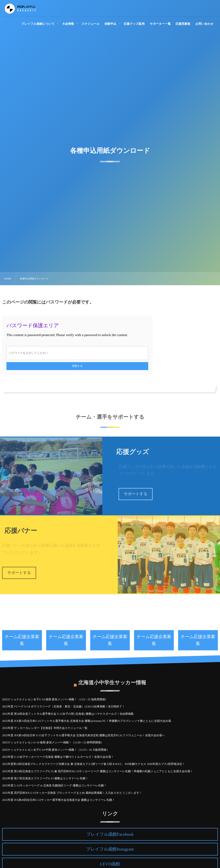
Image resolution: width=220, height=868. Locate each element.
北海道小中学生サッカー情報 (112, 681)
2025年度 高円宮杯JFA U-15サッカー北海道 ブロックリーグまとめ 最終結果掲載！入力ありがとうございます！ (72, 793)
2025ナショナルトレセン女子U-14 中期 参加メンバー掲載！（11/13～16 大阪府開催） (56, 750)
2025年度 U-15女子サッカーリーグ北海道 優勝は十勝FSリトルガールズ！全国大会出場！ (58, 757)
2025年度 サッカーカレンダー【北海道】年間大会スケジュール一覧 (45, 728)
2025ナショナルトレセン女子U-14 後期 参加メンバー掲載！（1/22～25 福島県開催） (55, 699)
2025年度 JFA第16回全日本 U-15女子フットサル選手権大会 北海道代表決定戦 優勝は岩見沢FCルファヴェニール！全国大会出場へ (83, 735)
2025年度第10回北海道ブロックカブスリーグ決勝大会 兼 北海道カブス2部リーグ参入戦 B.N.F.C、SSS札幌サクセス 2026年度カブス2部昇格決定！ (94, 764)
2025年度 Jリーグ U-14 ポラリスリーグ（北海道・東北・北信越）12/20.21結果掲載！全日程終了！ (63, 706)
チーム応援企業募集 (22, 640)
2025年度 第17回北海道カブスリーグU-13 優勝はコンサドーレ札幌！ (45, 778)
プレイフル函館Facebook (110, 834)
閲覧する (77, 366)
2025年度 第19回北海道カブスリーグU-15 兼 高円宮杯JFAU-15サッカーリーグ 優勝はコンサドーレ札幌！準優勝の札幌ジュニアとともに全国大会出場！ (98, 771)
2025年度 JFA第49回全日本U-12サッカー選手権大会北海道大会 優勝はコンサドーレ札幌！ (59, 800)
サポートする (136, 494)
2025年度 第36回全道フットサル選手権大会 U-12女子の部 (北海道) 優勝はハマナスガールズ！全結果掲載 (68, 714)
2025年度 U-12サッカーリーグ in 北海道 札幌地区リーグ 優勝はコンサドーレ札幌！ (54, 785)
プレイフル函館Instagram (110, 849)
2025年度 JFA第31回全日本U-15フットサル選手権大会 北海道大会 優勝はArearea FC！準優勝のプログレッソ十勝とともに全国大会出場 (87, 721)
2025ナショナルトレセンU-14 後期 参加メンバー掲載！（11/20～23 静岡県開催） (53, 742)
